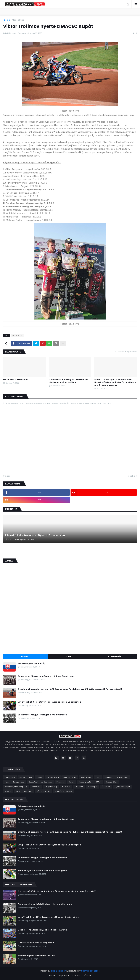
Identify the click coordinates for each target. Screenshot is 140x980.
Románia (28, 791)
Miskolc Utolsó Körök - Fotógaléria (36, 943)
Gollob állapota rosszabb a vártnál (36, 956)
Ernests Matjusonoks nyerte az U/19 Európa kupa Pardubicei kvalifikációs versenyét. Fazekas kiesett (70, 689)
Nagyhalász (123, 777)
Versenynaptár (85, 782)
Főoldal (7, 20)
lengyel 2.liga (112, 782)
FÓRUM (87, 975)
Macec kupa (18, 20)
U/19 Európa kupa (122, 787)
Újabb (7, 476)
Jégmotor (109, 777)
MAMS (99, 782)
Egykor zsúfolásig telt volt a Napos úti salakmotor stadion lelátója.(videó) (57, 891)
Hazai (39, 777)
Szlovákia (36, 787)
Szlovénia (66, 787)
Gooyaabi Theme (90, 971)
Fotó (7, 782)
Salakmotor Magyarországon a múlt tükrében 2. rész (46, 676)
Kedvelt (25, 656)
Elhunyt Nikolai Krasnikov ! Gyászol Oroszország (35, 535)
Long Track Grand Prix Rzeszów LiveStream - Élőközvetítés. (48, 917)
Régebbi (131, 476)
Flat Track (79, 787)
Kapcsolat (64, 975)
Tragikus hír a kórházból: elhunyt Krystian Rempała (45, 904)
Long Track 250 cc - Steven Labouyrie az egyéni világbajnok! (50, 702)
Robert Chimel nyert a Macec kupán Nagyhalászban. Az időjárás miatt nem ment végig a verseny (115, 382)
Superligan (93, 787)
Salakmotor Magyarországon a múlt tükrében (42, 715)
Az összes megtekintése (126, 352)
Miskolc (8, 791)
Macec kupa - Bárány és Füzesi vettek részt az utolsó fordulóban (68, 381)
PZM (18, 791)
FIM (31, 777)
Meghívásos (86, 777)
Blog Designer (58, 971)
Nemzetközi (10, 777)
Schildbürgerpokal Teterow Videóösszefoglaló (42, 871)
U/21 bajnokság (43, 791)
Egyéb (22, 777)
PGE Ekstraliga (53, 777)
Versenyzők (115, 656)
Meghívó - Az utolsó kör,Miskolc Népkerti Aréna (42, 930)
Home (52, 975)
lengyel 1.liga (19, 782)
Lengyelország (70, 777)
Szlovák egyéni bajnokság (32, 663)
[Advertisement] (70, 629)
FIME (98, 777)
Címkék (70, 656)
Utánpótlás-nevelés (63, 791)
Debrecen (60, 782)
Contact (76, 975)
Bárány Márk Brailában (15, 380)
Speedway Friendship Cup (16, 787)
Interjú (72, 782)
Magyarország (51, 787)
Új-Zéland (106, 787)
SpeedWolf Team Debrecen (40, 782)
